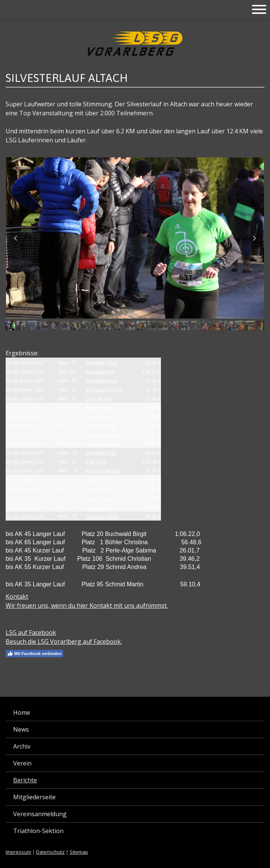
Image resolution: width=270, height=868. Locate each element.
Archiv (22, 746)
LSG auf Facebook (31, 633)
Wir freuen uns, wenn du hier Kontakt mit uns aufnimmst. (87, 605)
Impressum (18, 852)
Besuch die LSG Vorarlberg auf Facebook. (64, 642)
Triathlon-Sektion (38, 831)
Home (22, 713)
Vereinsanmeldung (40, 814)
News (21, 729)
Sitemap (79, 852)
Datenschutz (50, 852)
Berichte (25, 780)
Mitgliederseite (34, 797)
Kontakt (17, 596)
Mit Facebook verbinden (34, 654)
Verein (22, 763)
